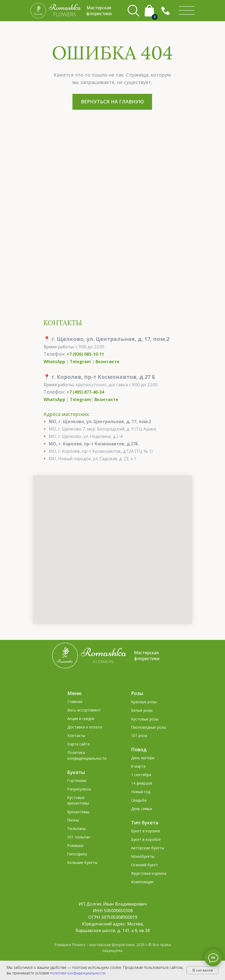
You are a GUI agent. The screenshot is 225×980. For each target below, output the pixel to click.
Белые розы (142, 710)
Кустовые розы (145, 719)
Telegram (80, 362)
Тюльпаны (76, 829)
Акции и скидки (81, 718)
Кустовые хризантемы (78, 800)
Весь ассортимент (84, 710)
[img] (187, 11)
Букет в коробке (146, 839)
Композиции (142, 882)
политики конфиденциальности (78, 973)
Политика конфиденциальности (87, 755)
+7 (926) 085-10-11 (85, 354)
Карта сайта (79, 744)
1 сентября (141, 775)
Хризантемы (78, 812)
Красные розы (144, 702)
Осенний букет (144, 865)
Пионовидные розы (149, 727)
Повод (139, 749)
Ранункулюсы (79, 789)
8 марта (138, 766)
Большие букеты (82, 862)
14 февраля (142, 783)
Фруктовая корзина (149, 873)
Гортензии (77, 781)
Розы (137, 693)
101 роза (139, 735)
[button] (166, 11)
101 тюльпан (79, 837)
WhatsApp (54, 362)
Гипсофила (77, 854)
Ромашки (75, 845)
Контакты (76, 735)
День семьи (142, 809)
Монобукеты (143, 856)
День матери (143, 758)
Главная (75, 702)
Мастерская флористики (147, 656)
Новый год (141, 792)
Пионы (73, 820)
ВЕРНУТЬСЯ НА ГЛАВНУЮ (112, 102)
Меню (75, 693)
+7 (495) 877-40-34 (85, 392)
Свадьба (139, 800)
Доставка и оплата (85, 727)
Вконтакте (107, 362)
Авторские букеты (148, 848)
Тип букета (145, 823)
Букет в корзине (146, 831)
